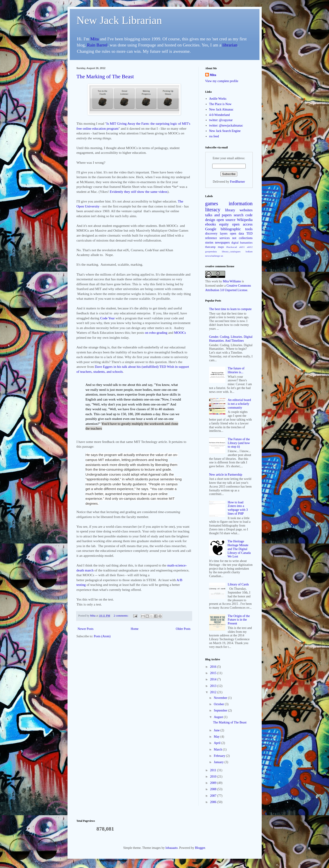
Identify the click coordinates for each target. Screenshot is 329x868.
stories (209, 243)
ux (222, 256)
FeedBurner (238, 182)
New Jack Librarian (119, 20)
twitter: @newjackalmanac (226, 125)
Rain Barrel (97, 45)
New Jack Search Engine (225, 131)
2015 (214, 673)
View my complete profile (222, 81)
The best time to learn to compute (230, 309)
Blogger (200, 848)
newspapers (222, 243)
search (239, 215)
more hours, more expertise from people (127, 394)
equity (224, 224)
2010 (214, 777)
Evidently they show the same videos (139, 192)
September (221, 710)
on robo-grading (156, 333)
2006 (214, 802)
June (217, 730)
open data (237, 234)
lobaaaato (172, 848)
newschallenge (213, 256)
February (220, 756)
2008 (214, 789)
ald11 (242, 247)
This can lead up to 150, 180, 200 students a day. (127, 414)
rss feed (214, 136)
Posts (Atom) (102, 636)
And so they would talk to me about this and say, (119, 385)
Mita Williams (232, 281)
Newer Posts (86, 629)
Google (211, 229)
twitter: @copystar (221, 120)
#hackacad (232, 247)
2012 (214, 692)
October (219, 704)
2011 (213, 770)
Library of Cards (238, 584)
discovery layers (216, 234)
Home (135, 629)
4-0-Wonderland (219, 115)
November (221, 698)
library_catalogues (231, 251)
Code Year (107, 318)
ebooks (211, 224)
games (212, 204)
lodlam (249, 251)
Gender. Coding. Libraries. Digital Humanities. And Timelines (231, 339)
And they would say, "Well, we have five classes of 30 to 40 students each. (131, 409)
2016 (214, 667)
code (249, 215)
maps (221, 247)
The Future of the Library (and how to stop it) (239, 443)
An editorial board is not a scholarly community (239, 404)
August (219, 717)
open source (226, 220)
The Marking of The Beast (105, 76)
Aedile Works (218, 99)
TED (249, 234)
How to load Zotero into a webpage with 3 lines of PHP (238, 508)
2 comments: (121, 616)
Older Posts (183, 629)
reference (211, 238)
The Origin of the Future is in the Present (239, 620)
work (215, 281)
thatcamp (210, 247)
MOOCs (180, 333)
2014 (214, 679)
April (218, 743)
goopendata (211, 251)
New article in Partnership (226, 475)
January (219, 762)
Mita (94, 39)
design (210, 220)
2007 (214, 796)
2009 (214, 783)
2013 (214, 686)
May (217, 737)
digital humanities (242, 243)
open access (242, 224)
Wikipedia (245, 220)
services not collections (236, 238)
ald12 (250, 247)
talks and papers (219, 215)
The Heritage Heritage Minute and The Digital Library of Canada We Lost (239, 549)
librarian (230, 45)
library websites (239, 210)
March (218, 749)
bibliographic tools (237, 229)
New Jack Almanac (221, 109)
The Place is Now (220, 104)
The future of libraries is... (236, 370)
